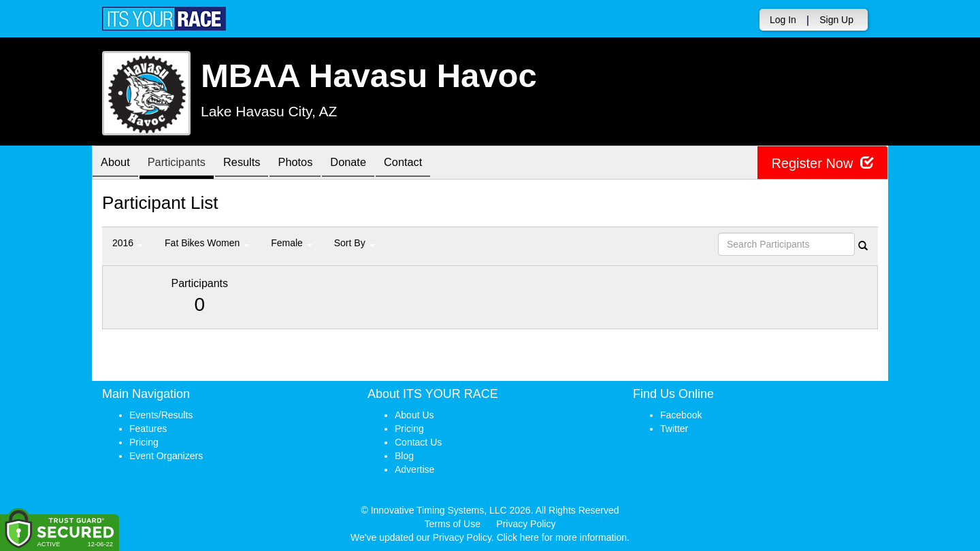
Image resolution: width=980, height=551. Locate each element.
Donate (372, 164)
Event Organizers (166, 456)
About (118, 164)
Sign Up (836, 20)
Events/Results (161, 415)
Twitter (674, 429)
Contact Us (418, 442)
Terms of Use (453, 524)
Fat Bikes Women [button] (207, 243)
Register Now (822, 163)
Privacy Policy (526, 524)
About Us (414, 415)
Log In (783, 20)
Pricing (144, 442)
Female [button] (292, 243)
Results (255, 164)
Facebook (681, 415)
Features (148, 429)
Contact (431, 164)
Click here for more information (562, 537)
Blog (404, 456)
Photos (314, 164)
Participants (184, 164)
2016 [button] (128, 243)
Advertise (414, 469)
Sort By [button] (355, 243)
